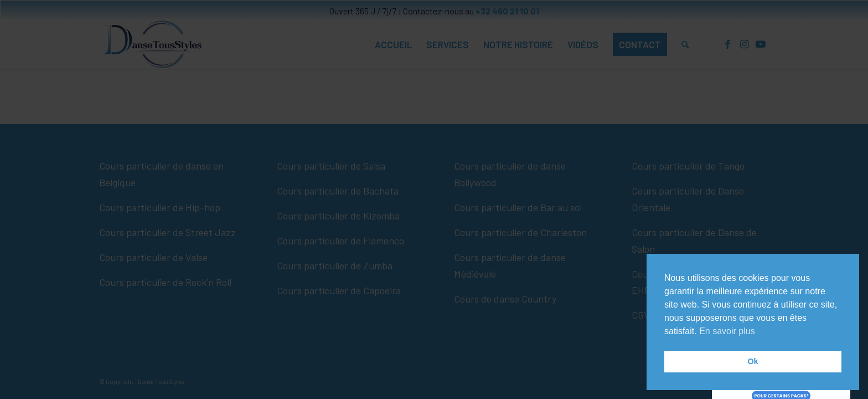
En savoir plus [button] (727, 331)
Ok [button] (753, 361)
